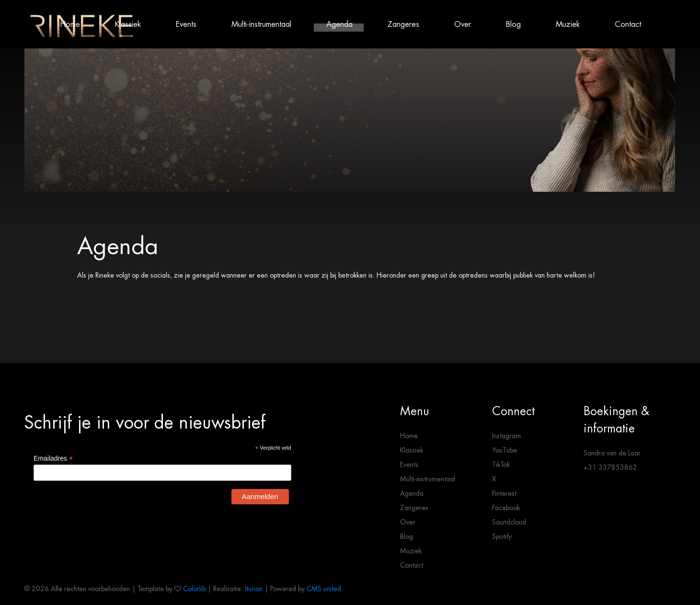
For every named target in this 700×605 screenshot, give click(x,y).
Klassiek (128, 24)
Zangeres (403, 24)
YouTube (505, 450)
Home (70, 24)
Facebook (506, 508)
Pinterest (504, 493)
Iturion (254, 589)
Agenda (339, 24)
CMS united (324, 589)
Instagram (506, 436)
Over (463, 24)
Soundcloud (509, 522)
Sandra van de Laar (612, 453)
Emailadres (53, 459)
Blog (513, 24)
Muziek (568, 24)
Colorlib (194, 589)
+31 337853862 (610, 467)
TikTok (501, 465)
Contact (628, 24)
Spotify (502, 536)
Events (186, 24)
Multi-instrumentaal (261, 24)
